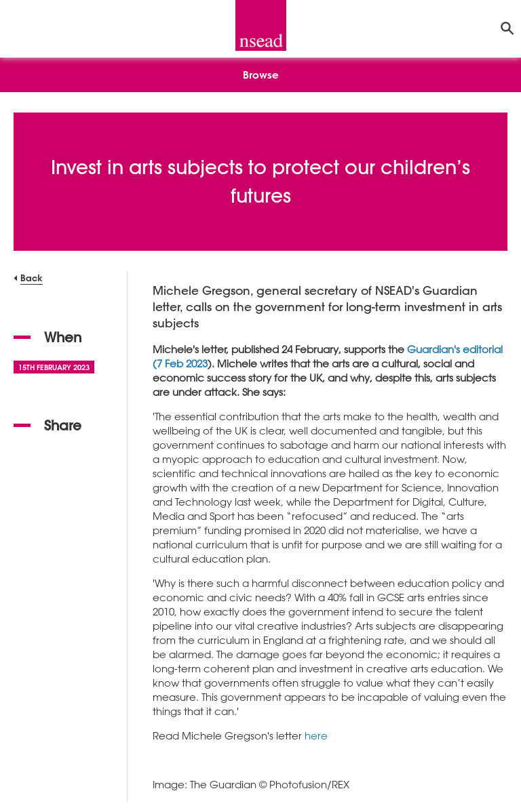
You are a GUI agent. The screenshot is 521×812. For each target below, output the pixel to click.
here (316, 735)
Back (32, 278)
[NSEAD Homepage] (261, 25)
